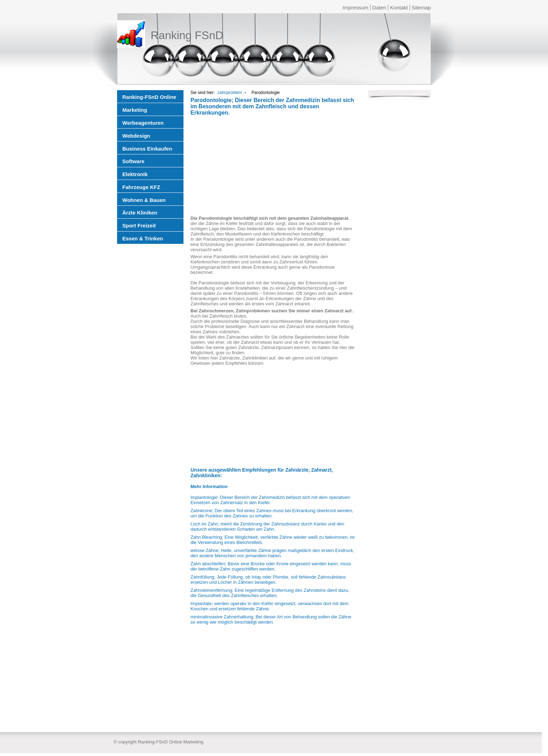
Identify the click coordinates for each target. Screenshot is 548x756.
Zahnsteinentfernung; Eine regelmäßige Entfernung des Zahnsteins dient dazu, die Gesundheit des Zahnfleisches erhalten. (270, 593)
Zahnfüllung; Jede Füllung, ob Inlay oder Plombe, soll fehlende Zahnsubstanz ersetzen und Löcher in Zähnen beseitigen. (268, 580)
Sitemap (421, 8)
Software (133, 161)
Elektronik (135, 174)
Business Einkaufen (147, 149)
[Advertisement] (273, 167)
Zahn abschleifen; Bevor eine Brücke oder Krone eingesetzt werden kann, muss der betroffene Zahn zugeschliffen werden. (271, 566)
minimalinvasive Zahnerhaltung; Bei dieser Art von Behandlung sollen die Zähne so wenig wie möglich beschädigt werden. (271, 619)
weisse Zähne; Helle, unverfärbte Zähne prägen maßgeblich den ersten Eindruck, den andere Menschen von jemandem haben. (272, 553)
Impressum (355, 8)
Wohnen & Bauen (144, 200)
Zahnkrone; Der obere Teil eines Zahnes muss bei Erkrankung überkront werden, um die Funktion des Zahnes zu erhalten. (272, 513)
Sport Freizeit (139, 226)
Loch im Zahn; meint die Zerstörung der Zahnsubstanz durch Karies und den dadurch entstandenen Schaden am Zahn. (267, 526)
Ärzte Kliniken (140, 213)
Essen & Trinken (143, 238)
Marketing (135, 110)
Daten (379, 8)
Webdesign (136, 136)
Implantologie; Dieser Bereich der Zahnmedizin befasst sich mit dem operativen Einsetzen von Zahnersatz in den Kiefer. (270, 500)
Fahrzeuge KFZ (141, 187)
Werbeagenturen (143, 123)
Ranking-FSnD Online (149, 97)
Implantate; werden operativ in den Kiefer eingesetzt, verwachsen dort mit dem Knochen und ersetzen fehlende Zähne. (269, 606)
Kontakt (399, 8)
